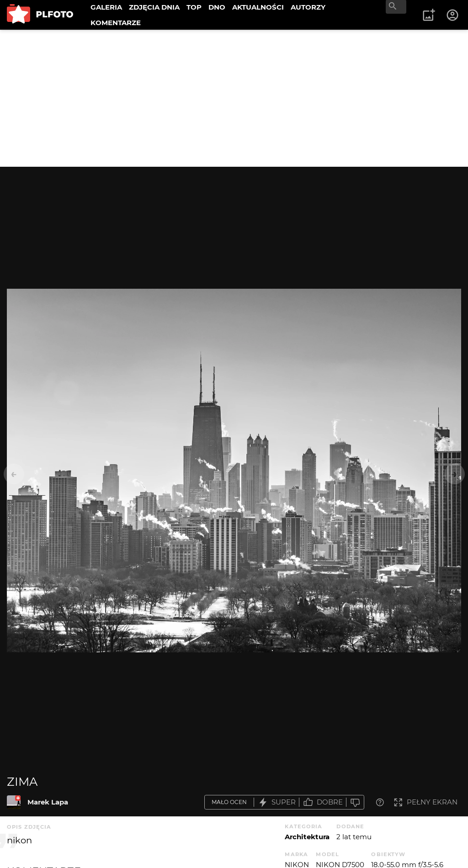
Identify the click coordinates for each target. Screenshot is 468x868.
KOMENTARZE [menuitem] (116, 23)
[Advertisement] (234, 98)
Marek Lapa (48, 802)
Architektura (307, 837)
